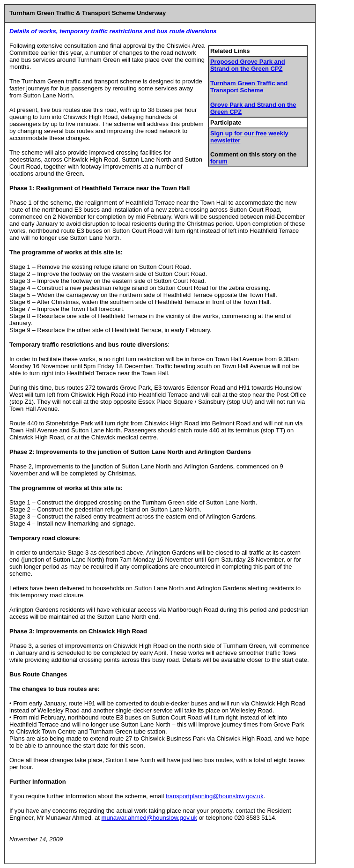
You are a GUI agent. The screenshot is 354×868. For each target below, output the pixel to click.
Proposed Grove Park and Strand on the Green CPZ (248, 65)
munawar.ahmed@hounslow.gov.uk (149, 818)
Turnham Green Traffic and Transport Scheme (249, 87)
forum (219, 161)
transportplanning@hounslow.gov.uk (215, 796)
